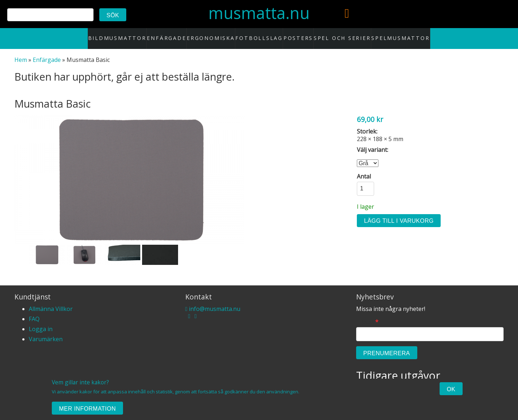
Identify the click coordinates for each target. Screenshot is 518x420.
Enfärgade (175, 35)
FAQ (34, 311)
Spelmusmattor (386, 35)
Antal (364, 169)
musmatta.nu (259, 13)
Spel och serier (336, 35)
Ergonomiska (216, 35)
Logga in (41, 321)
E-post (367, 315)
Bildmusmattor (131, 35)
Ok (451, 389)
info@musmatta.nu (213, 301)
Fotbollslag (259, 35)
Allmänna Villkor (51, 301)
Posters (295, 35)
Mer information (87, 409)
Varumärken (46, 331)
